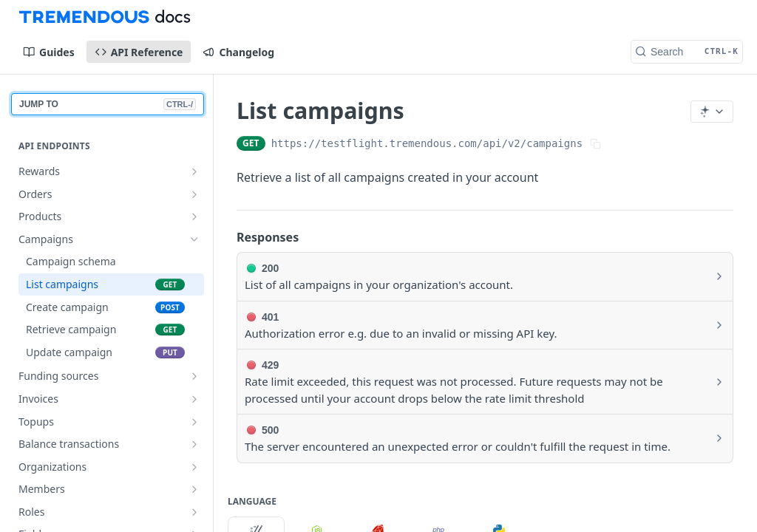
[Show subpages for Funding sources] (194, 376)
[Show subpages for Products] (194, 216)
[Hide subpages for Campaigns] (194, 239)
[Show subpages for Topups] (194, 422)
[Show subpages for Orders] (194, 194)
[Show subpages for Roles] (194, 512)
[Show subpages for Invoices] (194, 399)
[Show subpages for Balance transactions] (194, 444)
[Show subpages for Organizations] (194, 467)
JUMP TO (108, 104)
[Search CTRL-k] (687, 52)
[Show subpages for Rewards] (194, 171)
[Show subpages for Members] (194, 489)
